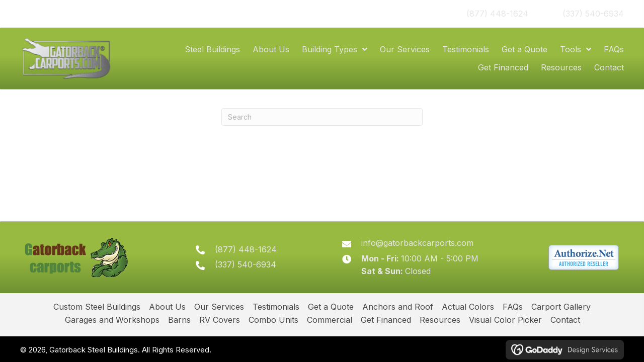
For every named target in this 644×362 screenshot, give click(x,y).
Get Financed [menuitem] (386, 320)
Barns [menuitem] (179, 320)
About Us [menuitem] (167, 307)
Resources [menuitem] (440, 320)
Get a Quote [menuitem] (331, 307)
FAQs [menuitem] (513, 307)
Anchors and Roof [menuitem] (398, 307)
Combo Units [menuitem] (273, 320)
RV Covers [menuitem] (220, 320)
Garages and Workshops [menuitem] (112, 320)
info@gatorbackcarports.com (417, 243)
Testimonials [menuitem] (276, 307)
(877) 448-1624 (497, 14)
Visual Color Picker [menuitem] (505, 320)
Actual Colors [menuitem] (468, 307)
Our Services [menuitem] (219, 307)
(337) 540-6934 (593, 14)
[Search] (322, 117)
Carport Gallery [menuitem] (561, 307)
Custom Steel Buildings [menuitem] (97, 307)
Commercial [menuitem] (330, 320)
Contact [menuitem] (565, 320)
